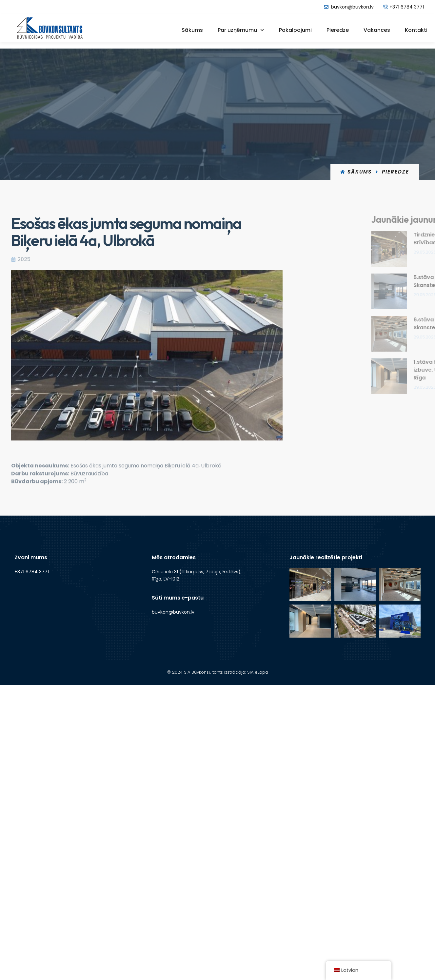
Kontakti (416, 30)
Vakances (377, 30)
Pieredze (338, 30)
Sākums (192, 30)
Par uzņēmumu (241, 30)
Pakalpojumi (295, 30)
